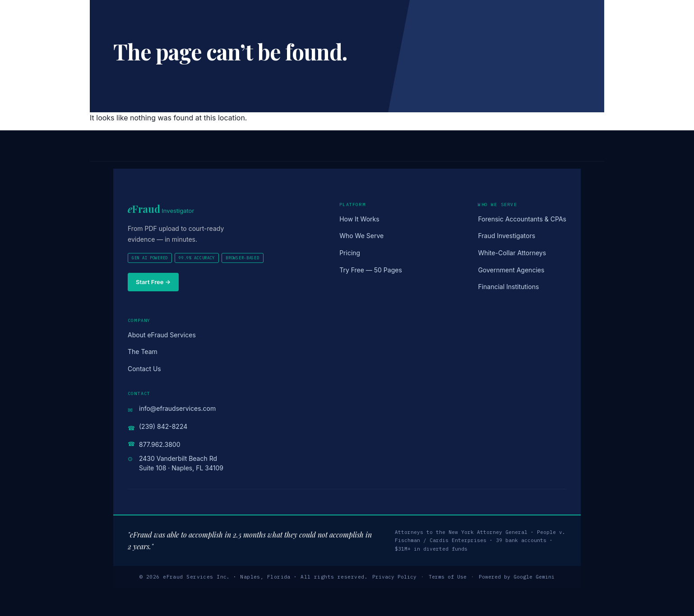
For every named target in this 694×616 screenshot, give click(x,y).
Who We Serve (361, 236)
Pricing (350, 253)
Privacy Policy (394, 577)
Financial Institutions (508, 287)
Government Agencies (511, 270)
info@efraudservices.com (177, 408)
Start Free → (153, 282)
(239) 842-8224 (163, 426)
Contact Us (144, 369)
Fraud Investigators (507, 236)
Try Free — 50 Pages (371, 270)
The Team (143, 352)
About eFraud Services (162, 335)
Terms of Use (448, 577)
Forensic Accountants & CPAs (522, 219)
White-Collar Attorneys (512, 253)
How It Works (359, 219)
